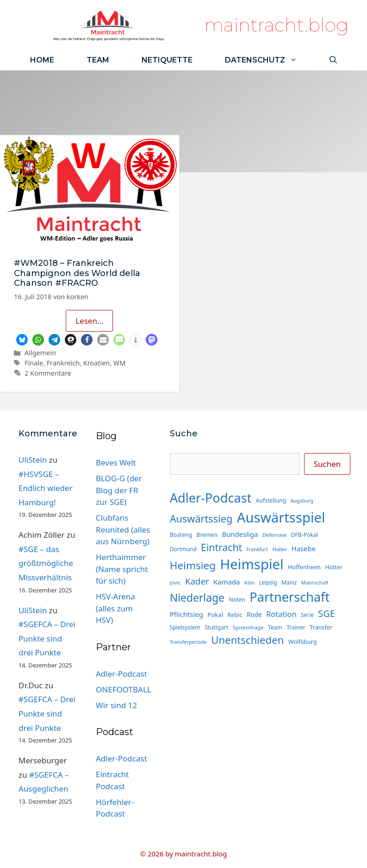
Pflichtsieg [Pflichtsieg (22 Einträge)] (187, 614)
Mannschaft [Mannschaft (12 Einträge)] (315, 583)
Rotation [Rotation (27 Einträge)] (281, 614)
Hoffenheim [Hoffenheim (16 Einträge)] (304, 567)
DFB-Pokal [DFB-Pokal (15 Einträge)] (305, 535)
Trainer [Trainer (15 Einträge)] (296, 627)
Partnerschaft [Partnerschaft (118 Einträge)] (289, 597)
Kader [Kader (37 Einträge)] (197, 581)
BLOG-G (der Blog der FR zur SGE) (119, 490)
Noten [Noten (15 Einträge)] (237, 600)
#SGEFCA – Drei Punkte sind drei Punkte (47, 638)
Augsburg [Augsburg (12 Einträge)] (302, 501)
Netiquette (167, 60)
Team (98, 60)
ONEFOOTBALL (124, 689)
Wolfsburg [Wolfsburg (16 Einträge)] (303, 642)
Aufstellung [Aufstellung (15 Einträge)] (271, 500)
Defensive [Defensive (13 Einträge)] (274, 535)
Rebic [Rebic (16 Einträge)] (235, 615)
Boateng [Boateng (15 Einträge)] (181, 535)
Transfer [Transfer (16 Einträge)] (321, 627)
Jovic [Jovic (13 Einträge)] (175, 582)
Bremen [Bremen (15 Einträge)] (207, 535)
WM (120, 363)
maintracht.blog (277, 25)
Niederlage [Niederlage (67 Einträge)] (197, 598)
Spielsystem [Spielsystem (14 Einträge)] (185, 627)
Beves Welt (116, 462)
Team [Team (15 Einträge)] (275, 627)
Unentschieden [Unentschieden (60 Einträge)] (247, 640)
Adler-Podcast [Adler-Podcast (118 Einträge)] (211, 498)
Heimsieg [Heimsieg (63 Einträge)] (193, 565)
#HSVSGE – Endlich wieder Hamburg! (46, 488)
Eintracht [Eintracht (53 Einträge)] (221, 547)
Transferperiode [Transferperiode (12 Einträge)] (188, 642)
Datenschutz (269, 60)
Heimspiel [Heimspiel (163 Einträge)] (252, 564)
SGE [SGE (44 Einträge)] (326, 613)
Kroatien (96, 363)
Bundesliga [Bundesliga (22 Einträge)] (240, 534)
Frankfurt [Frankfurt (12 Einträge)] (257, 549)
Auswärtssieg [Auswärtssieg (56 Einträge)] (201, 519)
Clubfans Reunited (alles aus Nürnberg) (123, 529)
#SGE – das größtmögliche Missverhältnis (46, 563)
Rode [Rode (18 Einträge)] (254, 615)
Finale (34, 363)
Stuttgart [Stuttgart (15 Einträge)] (216, 627)
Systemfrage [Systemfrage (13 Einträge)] (248, 627)
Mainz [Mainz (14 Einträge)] (289, 582)
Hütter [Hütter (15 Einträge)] (333, 567)
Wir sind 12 (116, 705)
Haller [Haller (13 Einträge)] (280, 549)
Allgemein (40, 353)
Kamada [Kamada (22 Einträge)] (227, 582)
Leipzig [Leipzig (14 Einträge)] (268, 582)
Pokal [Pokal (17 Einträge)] (215, 615)
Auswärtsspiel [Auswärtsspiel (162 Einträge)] (281, 517)
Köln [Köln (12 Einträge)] (249, 583)
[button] (22, 340)
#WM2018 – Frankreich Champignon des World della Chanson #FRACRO (77, 273)
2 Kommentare (48, 373)
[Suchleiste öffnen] (333, 60)
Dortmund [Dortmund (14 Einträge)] (183, 549)
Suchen (327, 464)
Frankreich (63, 363)
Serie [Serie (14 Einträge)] (307, 615)
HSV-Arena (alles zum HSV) (115, 608)
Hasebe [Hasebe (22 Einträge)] (304, 548)
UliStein (33, 460)
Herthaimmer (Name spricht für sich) (122, 569)
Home (42, 60)
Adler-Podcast (121, 674)
